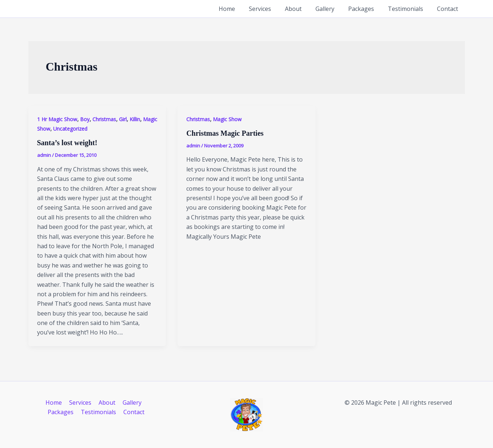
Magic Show (227, 119)
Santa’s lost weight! (67, 143)
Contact (449, 9)
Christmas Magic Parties (225, 133)
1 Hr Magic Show (57, 119)
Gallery (333, 9)
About (303, 9)
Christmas (104, 119)
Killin (135, 119)
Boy (85, 119)
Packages (367, 9)
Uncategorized (70, 129)
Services (272, 9)
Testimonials (409, 9)
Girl (123, 119)
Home (241, 9)
